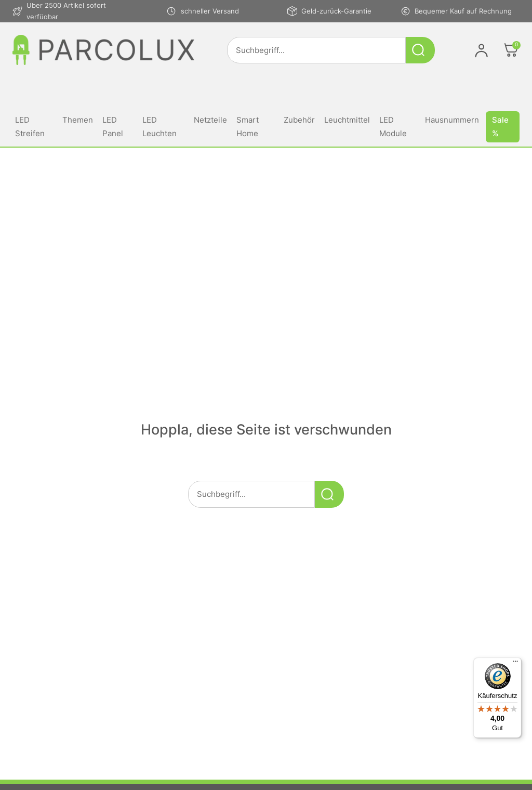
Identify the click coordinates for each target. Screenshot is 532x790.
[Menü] (515, 664)
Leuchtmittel (347, 120)
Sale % (500, 127)
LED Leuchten (159, 127)
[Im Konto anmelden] (481, 50)
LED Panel (113, 127)
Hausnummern (452, 120)
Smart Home (248, 127)
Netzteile (210, 120)
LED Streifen (30, 127)
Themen (78, 120)
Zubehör (299, 120)
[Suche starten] (420, 50)
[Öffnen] (511, 50)
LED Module (393, 127)
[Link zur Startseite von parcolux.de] (103, 50)
